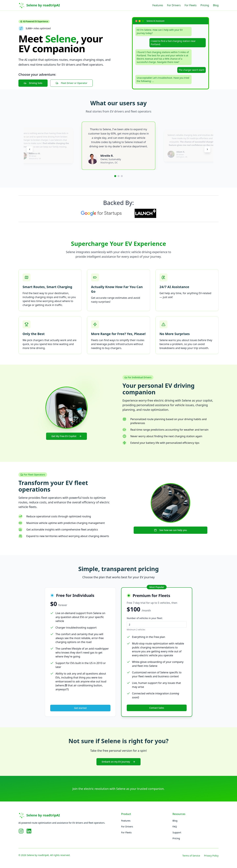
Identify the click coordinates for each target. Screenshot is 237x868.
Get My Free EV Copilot (66, 436)
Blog (216, 5)
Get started (80, 708)
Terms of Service (191, 856)
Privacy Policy (211, 856)
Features (158, 5)
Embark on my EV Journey (118, 762)
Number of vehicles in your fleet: (145, 618)
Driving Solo (33, 83)
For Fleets (191, 5)
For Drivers (174, 5)
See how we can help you (170, 530)
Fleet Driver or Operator (71, 83)
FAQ (175, 827)
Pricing (205, 5)
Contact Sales (157, 708)
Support (177, 832)
